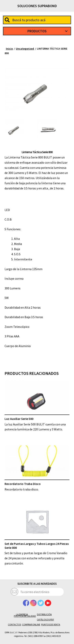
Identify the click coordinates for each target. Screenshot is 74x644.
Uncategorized (25, 49)
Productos (37, 31)
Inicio (9, 49)
